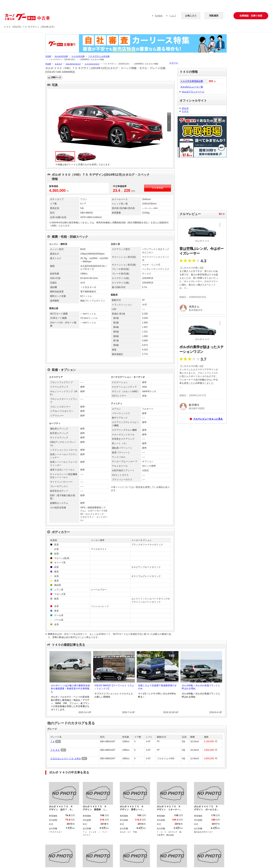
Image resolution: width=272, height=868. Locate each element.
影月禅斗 (194, 405)
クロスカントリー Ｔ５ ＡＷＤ (66, 759)
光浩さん (194, 307)
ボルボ (185, 108)
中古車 (48, 56)
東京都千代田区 (197, 408)
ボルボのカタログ (73, 64)
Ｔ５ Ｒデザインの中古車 (99, 56)
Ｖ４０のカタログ (92, 64)
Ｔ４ (53, 741)
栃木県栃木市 (196, 310)
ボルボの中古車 (61, 56)
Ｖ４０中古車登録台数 (192, 81)
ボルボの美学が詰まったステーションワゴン (202, 349)
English (159, 16)
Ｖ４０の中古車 (78, 56)
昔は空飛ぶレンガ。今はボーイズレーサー (202, 251)
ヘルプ (173, 16)
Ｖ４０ (185, 111)
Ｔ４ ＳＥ (55, 750)
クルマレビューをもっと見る (208, 419)
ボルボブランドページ (193, 92)
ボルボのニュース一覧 (192, 87)
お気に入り (191, 16)
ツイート (174, 63)
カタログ (58, 64)
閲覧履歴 (214, 16)
